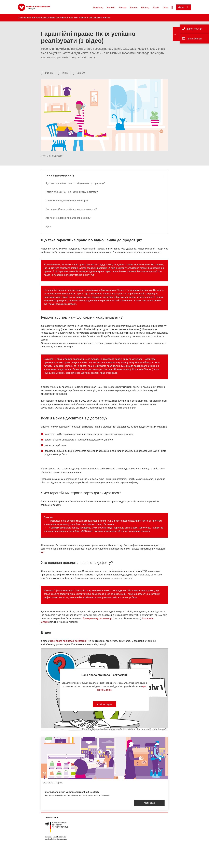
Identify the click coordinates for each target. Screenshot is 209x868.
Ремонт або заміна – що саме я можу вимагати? (72, 192)
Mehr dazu (149, 803)
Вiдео (48, 227)
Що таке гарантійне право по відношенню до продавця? (75, 183)
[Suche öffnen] (172, 7)
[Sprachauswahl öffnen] (79, 73)
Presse (123, 8)
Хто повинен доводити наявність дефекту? (68, 218)
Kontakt (111, 8)
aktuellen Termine (101, 18)
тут (92, 275)
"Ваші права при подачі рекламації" (68, 641)
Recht (156, 8)
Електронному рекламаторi (97, 618)
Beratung (98, 8)
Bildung (145, 8)
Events (134, 8)
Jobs (166, 8)
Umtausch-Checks (142, 369)
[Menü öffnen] (184, 7)
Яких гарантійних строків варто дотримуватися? (71, 209)
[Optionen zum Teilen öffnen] (63, 73)
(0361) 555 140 (194, 29)
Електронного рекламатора (87, 369)
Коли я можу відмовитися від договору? (67, 201)
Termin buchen (194, 39)
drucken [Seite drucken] (49, 73)
